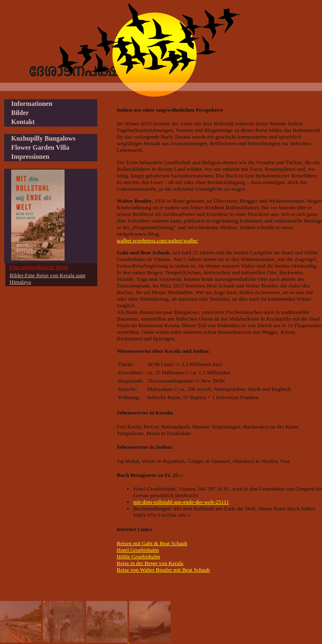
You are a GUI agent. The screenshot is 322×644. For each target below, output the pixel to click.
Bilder (20, 113)
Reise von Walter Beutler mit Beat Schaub (163, 570)
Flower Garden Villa (40, 147)
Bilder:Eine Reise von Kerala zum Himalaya (47, 279)
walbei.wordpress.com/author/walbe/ (157, 241)
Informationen (32, 104)
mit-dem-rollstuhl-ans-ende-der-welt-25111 (181, 502)
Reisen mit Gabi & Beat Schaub (152, 543)
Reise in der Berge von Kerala (150, 563)
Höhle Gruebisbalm (138, 557)
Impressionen (30, 157)
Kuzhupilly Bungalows (43, 138)
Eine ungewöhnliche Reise (39, 267)
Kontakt (23, 122)
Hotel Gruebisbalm (138, 550)
